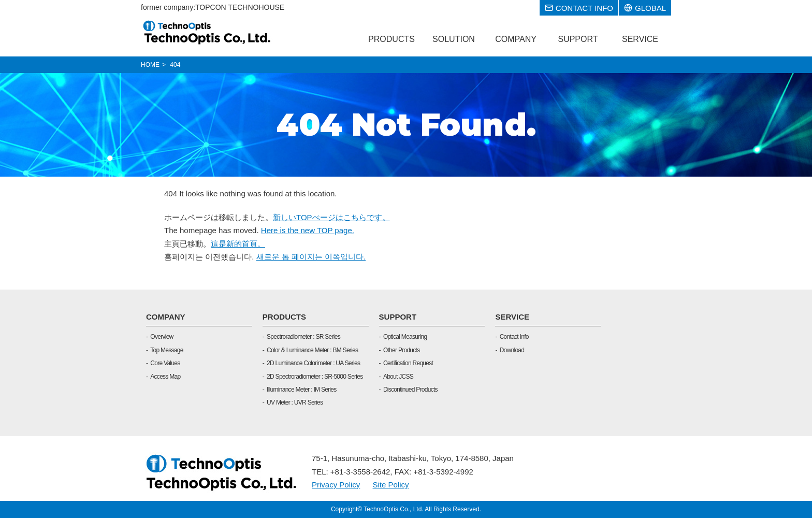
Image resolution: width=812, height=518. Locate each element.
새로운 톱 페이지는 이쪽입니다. (311, 257)
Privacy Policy (336, 485)
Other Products (402, 350)
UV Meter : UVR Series (295, 402)
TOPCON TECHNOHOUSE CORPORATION (207, 32)
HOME (150, 65)
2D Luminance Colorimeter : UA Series (313, 363)
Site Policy (391, 485)
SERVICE (512, 317)
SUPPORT (398, 317)
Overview (162, 337)
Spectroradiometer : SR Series (303, 337)
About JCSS (398, 377)
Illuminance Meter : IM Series (302, 390)
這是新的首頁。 (238, 244)
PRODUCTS (284, 317)
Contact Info (514, 337)
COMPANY (166, 317)
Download (512, 350)
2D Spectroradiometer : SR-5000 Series (315, 377)
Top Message (166, 350)
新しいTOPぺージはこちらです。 (331, 217)
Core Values (165, 363)
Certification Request (408, 363)
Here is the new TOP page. (308, 230)
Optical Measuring (405, 337)
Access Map (165, 377)
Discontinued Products (410, 390)
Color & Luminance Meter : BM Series (312, 350)
